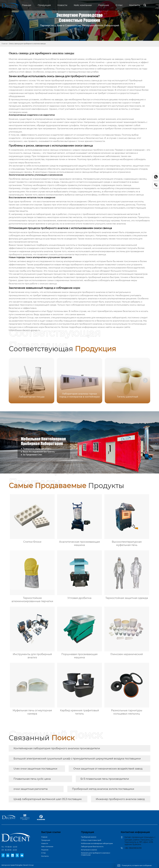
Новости (45, 843)
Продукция (46, 840)
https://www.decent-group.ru (24, 330)
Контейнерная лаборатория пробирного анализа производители (57, 748)
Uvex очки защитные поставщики (35, 769)
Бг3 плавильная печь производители (105, 779)
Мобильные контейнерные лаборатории (97, 843)
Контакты (45, 856)
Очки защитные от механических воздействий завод (108, 769)
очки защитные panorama (31, 789)
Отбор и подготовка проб (91, 840)
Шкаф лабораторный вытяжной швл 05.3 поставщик (48, 799)
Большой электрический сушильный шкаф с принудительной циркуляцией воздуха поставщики (77, 759)
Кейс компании (47, 847)
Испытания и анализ (89, 850)
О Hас (44, 853)
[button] (145, 380)
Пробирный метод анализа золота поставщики (103, 789)
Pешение (45, 850)
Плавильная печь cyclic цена (32, 779)
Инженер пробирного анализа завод (120, 799)
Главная (5, 44)
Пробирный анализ (89, 837)
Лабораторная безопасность (92, 847)
